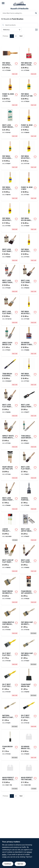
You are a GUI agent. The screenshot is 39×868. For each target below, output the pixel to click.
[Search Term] (20, 13)
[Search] (36, 13)
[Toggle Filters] (36, 30)
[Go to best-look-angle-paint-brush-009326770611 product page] (29, 403)
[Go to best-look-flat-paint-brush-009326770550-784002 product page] (29, 559)
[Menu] (3, 3)
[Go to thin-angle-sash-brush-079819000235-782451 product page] (29, 434)
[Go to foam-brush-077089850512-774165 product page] (10, 745)
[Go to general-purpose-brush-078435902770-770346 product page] (29, 497)
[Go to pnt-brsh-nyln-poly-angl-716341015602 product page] (29, 248)
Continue (8, 864)
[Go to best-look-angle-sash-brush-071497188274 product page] (10, 279)
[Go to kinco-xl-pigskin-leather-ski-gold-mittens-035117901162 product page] (10, 93)
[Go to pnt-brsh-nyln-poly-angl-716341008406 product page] (29, 372)
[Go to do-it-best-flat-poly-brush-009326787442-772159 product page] (10, 683)
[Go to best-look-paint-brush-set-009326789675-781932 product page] (10, 124)
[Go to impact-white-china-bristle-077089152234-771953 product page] (10, 434)
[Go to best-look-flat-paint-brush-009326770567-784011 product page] (29, 465)
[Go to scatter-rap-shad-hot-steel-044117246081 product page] (29, 621)
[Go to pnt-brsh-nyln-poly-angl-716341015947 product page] (10, 186)
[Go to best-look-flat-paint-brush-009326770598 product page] (10, 248)
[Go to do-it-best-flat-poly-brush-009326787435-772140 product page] (29, 714)
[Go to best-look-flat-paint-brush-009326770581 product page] (29, 279)
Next (21, 36)
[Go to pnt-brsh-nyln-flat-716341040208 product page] (29, 93)
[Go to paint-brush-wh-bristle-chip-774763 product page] (10, 590)
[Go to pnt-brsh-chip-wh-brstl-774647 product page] (29, 652)
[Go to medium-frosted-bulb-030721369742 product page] (10, 403)
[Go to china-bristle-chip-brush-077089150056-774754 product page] (10, 621)
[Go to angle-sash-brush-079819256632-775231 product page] (10, 341)
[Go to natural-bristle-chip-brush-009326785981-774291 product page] (10, 714)
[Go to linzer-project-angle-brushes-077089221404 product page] (10, 528)
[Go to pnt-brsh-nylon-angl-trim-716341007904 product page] (29, 217)
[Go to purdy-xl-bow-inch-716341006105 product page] (29, 186)
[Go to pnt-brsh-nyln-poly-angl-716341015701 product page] (10, 217)
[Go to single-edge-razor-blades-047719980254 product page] (29, 341)
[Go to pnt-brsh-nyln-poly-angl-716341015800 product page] (29, 155)
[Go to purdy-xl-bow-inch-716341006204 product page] (29, 124)
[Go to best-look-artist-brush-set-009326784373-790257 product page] (29, 528)
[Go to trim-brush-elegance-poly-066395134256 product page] (10, 372)
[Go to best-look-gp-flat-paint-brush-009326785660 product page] (10, 559)
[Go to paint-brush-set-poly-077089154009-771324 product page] (10, 465)
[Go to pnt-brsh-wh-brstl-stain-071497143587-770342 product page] (29, 62)
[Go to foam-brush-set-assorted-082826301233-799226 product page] (29, 590)
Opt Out (20, 864)
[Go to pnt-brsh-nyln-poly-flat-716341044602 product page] (10, 62)
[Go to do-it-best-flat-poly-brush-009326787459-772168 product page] (10, 652)
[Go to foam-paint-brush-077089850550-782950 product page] (29, 683)
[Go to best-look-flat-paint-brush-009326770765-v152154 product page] (10, 310)
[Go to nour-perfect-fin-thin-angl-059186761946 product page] (29, 776)
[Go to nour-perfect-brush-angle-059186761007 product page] (10, 776)
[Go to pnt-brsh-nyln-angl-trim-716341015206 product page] (10, 155)
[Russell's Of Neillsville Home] (20, 4)
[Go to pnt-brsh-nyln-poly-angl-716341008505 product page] (29, 310)
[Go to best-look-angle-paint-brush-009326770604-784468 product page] (10, 497)
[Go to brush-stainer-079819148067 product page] (29, 745)
